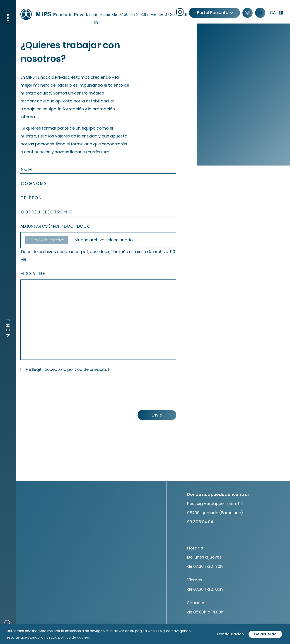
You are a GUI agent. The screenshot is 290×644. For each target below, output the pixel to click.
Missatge (33, 273)
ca (273, 13)
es (281, 13)
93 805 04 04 (200, 522)
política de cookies (74, 637)
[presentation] (55, 393)
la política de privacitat (86, 369)
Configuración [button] (230, 634)
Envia (157, 415)
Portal (215, 13)
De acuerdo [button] (265, 634)
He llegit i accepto (68, 369)
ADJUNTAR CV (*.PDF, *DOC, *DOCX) (55, 226)
